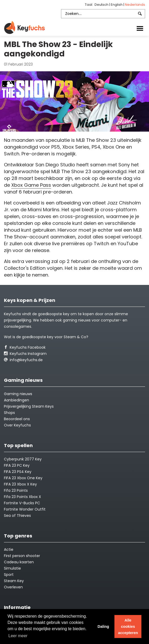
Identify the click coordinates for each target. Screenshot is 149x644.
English (117, 5)
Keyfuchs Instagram (25, 354)
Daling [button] (103, 627)
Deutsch (102, 5)
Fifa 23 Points (16, 490)
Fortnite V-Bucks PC (22, 503)
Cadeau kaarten (19, 562)
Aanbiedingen (16, 400)
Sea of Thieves (17, 516)
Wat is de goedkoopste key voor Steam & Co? (46, 337)
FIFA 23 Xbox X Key (20, 484)
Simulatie (12, 568)
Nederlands (135, 5)
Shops (9, 413)
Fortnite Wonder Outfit (25, 509)
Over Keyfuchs (17, 425)
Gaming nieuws (18, 394)
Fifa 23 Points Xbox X (23, 497)
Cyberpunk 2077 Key (23, 459)
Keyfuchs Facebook (25, 347)
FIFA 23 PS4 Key (18, 472)
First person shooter (22, 556)
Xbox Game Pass (31, 185)
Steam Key (14, 581)
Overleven (13, 587)
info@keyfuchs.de (23, 360)
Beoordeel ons (17, 419)
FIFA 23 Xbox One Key (23, 478)
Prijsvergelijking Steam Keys (29, 406)
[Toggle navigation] (140, 28)
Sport (9, 575)
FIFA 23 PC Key (17, 465)
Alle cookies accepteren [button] (128, 627)
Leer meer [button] (18, 636)
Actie (9, 549)
